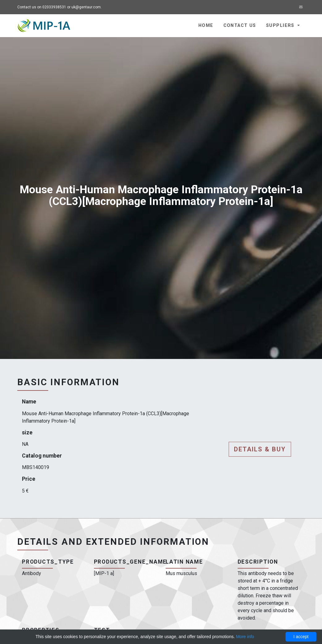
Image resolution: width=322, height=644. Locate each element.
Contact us (240, 26)
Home (206, 26)
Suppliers (281, 26)
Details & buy (260, 449)
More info (245, 637)
